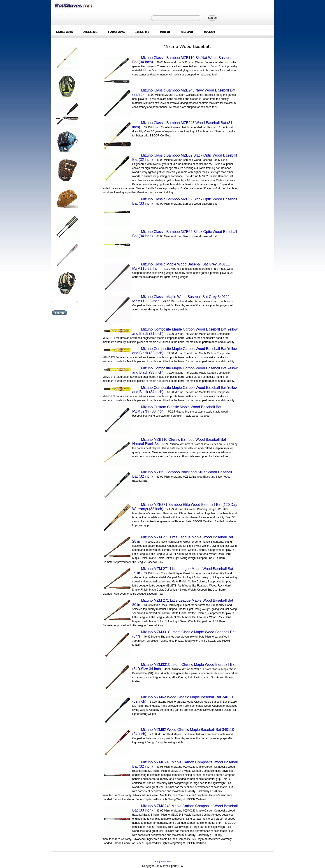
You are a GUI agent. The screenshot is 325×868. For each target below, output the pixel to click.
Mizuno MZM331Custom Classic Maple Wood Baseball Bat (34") (184, 634)
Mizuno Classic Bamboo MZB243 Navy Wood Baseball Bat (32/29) (184, 92)
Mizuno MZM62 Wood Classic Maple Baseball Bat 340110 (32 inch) (183, 699)
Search (212, 18)
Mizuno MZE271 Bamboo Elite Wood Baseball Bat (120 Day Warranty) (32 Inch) (185, 507)
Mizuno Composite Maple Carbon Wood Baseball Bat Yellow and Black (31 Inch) (185, 331)
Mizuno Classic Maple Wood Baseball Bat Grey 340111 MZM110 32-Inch (181, 266)
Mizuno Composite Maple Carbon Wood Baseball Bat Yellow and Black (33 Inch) (185, 370)
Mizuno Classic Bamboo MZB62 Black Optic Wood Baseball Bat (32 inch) (185, 157)
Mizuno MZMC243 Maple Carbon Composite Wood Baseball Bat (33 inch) (185, 808)
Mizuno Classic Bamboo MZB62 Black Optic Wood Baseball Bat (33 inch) (185, 201)
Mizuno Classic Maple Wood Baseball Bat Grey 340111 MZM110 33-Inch (181, 299)
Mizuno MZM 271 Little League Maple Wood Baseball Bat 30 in (183, 603)
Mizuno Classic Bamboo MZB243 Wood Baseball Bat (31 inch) (182, 125)
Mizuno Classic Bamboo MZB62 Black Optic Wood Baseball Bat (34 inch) (185, 234)
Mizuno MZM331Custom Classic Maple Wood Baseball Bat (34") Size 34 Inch (184, 667)
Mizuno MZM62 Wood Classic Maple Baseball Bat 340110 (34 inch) (183, 732)
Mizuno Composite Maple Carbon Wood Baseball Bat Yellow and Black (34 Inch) (185, 390)
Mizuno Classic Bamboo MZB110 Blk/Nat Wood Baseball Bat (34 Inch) (182, 60)
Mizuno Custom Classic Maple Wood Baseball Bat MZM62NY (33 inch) (177, 409)
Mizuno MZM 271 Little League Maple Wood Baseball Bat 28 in (183, 539)
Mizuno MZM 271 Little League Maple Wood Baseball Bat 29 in (183, 571)
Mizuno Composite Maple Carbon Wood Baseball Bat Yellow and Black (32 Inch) (185, 351)
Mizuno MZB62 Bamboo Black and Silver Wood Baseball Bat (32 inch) (182, 474)
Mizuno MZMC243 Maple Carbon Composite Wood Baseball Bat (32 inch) (185, 764)
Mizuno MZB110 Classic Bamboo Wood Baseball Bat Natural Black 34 (179, 442)
